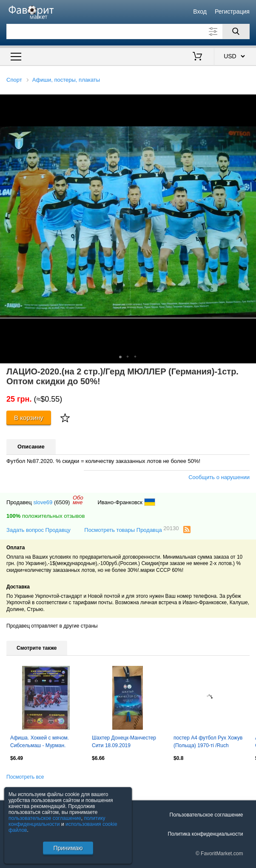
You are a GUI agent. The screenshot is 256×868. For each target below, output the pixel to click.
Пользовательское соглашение (206, 815)
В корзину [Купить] (29, 418)
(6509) (62, 502)
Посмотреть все (25, 777)
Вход (200, 11)
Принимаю (68, 848)
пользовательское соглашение (45, 818)
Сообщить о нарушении (219, 477)
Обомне (78, 500)
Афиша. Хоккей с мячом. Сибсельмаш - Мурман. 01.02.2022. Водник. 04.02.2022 (40, 742)
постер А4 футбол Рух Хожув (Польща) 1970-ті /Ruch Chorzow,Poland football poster (209, 742)
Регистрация (232, 11)
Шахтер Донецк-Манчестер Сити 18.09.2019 (124, 742)
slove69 (43, 502)
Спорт (14, 80)
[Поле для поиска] (128, 31)
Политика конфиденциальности (205, 834)
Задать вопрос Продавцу (38, 530)
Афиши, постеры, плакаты (66, 80)
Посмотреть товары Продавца (131, 530)
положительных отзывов (46, 516)
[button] (248, 102)
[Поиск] (236, 31)
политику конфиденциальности (57, 821)
